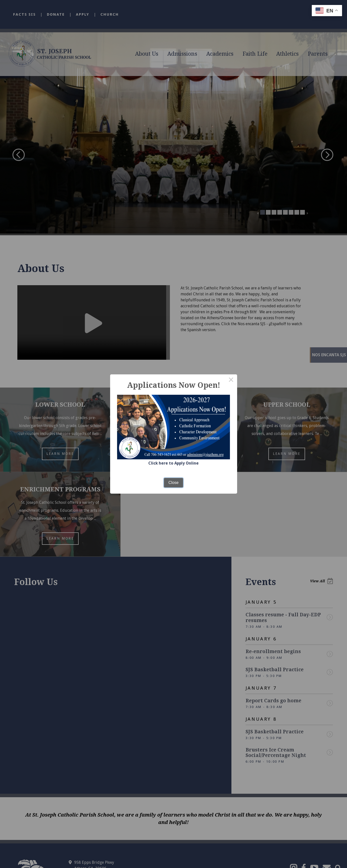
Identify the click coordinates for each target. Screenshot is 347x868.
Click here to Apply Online (174, 463)
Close (173, 482)
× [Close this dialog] (231, 381)
